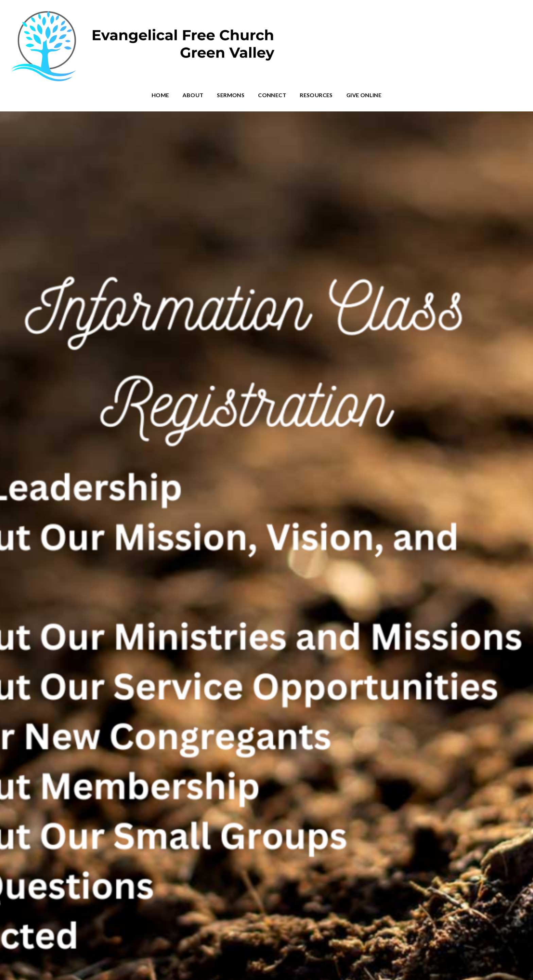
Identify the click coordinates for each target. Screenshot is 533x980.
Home (160, 95)
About (193, 95)
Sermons (231, 95)
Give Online (364, 95)
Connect (272, 95)
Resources (316, 95)
